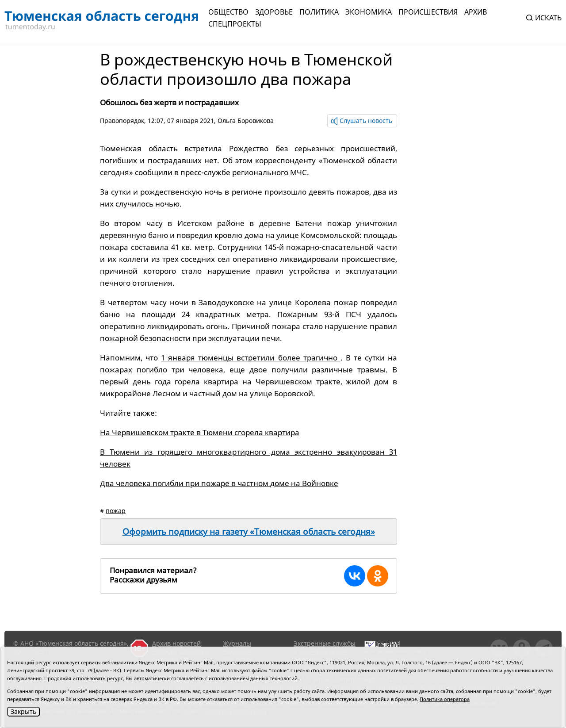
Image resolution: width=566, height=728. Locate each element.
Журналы (237, 643)
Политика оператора (445, 699)
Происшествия (428, 12)
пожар (116, 511)
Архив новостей (176, 643)
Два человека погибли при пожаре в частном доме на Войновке (219, 483)
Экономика (369, 12)
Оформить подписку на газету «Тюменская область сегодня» (249, 532)
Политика (319, 12)
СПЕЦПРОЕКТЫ (235, 24)
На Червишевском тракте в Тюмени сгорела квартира (200, 432)
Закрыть (23, 711)
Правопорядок (122, 121)
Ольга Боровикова (246, 121)
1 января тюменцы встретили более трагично (251, 358)
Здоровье (274, 12)
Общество (228, 12)
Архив (476, 12)
